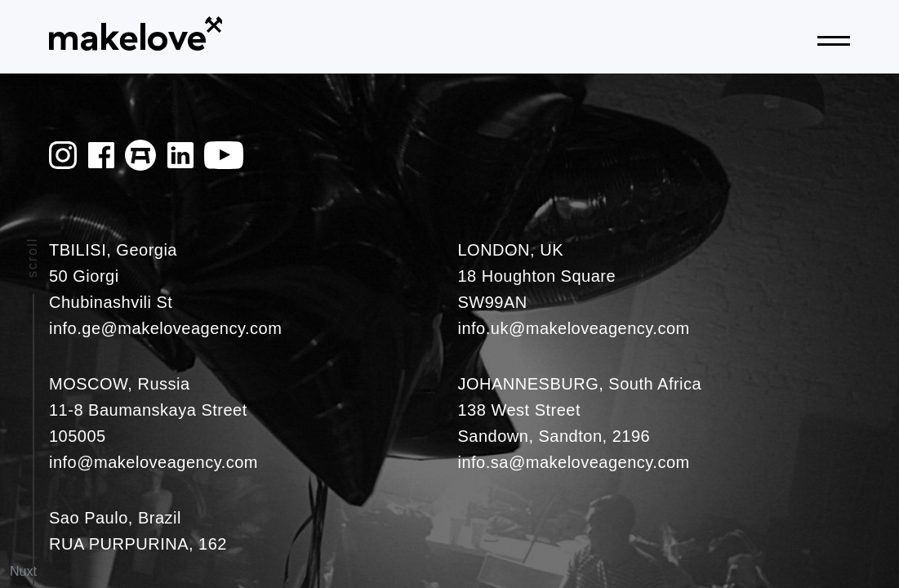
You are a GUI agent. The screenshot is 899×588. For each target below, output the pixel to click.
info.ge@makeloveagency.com (165, 328)
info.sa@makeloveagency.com (574, 462)
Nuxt (23, 571)
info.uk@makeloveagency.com (574, 328)
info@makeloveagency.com (154, 462)
